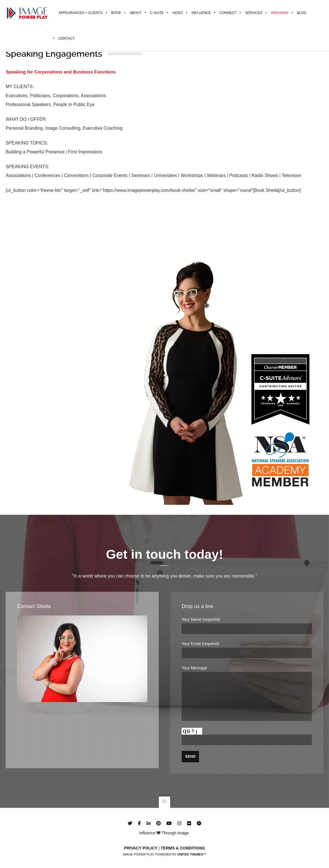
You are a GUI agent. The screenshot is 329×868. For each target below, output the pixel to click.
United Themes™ (192, 854)
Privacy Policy (141, 848)
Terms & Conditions (183, 848)
